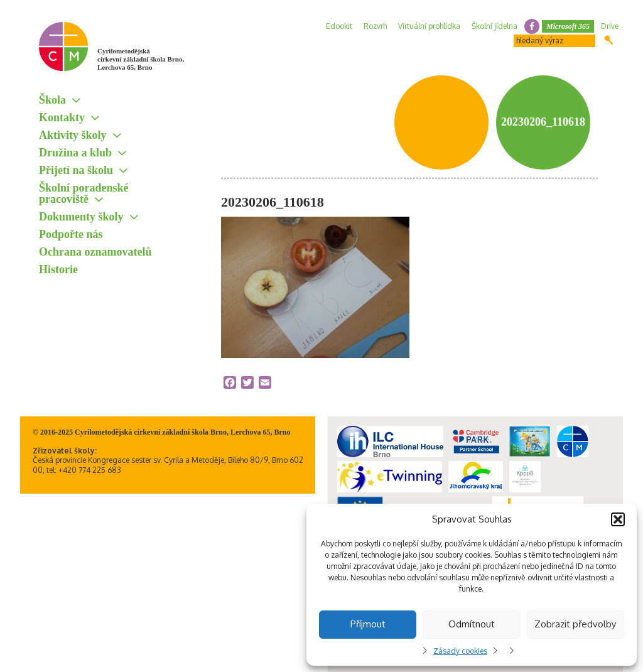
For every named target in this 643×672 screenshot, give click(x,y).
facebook (532, 26)
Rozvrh (375, 26)
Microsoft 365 (568, 26)
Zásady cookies (460, 651)
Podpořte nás (71, 234)
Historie (58, 269)
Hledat (609, 40)
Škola (52, 100)
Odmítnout (472, 624)
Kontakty (62, 117)
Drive (610, 26)
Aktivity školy (73, 135)
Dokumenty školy (81, 217)
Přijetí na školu (76, 170)
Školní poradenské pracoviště (84, 193)
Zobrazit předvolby (575, 624)
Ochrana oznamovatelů (95, 252)
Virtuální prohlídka (429, 26)
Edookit (339, 26)
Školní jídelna (494, 26)
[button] (618, 519)
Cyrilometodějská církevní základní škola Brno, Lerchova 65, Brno (141, 59)
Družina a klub (75, 153)
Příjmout (368, 624)
